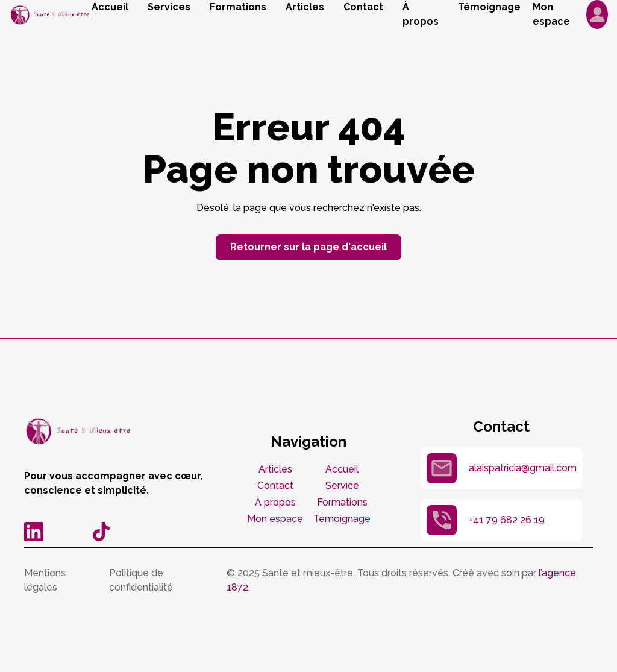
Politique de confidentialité (141, 580)
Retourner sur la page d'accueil (308, 247)
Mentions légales (45, 580)
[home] (50, 15)
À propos (421, 14)
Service (342, 485)
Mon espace (275, 519)
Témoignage (489, 7)
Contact (363, 7)
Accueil (110, 7)
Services (169, 7)
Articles (305, 7)
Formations (238, 7)
